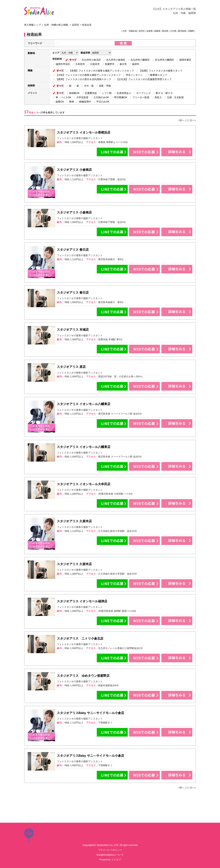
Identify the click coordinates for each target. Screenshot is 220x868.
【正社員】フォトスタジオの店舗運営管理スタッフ (144, 79)
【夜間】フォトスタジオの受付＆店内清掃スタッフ (83, 79)
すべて (73, 60)
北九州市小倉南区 (116, 60)
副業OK (60, 102)
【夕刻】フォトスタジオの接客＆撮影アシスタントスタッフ (88, 75)
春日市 (123, 64)
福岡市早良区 (63, 64)
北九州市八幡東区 (140, 60)
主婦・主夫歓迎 (175, 97)
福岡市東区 (185, 60)
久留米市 (95, 64)
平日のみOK (103, 102)
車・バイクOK (63, 97)
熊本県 (165, 31)
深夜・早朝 (105, 86)
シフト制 (107, 93)
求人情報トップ (32, 25)
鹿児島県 (182, 31)
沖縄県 (191, 31)
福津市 (136, 64)
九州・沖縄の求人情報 (56, 25)
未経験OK (74, 93)
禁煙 (71, 102)
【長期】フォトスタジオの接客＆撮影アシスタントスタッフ (101, 71)
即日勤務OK (121, 97)
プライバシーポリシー (110, 850)
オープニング (144, 93)
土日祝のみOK (101, 97)
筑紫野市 (110, 64)
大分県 (173, 31)
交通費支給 (91, 93)
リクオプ (116, 860)
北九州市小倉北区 (91, 60)
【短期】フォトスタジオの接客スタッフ (161, 71)
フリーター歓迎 (141, 97)
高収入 (158, 97)
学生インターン (134, 75)
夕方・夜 (89, 86)
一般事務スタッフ (157, 75)
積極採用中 (85, 102)
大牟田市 (80, 64)
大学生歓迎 (82, 97)
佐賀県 (150, 31)
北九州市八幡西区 (164, 60)
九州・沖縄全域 (130, 31)
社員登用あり (124, 93)
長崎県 (157, 31)
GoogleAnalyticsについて (110, 855)
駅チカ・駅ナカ (164, 93)
